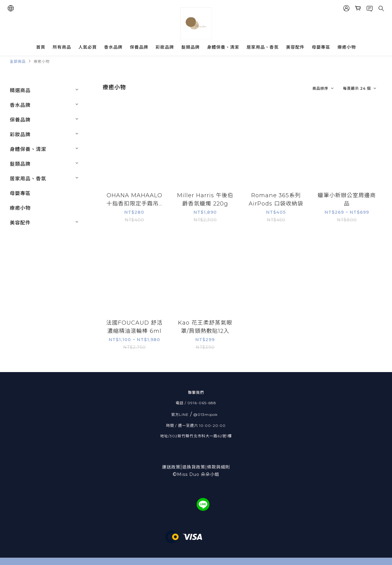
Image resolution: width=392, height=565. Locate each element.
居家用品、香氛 (263, 47)
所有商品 (62, 47)
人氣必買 (88, 47)
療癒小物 (347, 47)
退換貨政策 (194, 467)
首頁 (41, 47)
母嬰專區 (321, 47)
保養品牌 (139, 47)
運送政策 (172, 467)
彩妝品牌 (165, 47)
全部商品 (18, 61)
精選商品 (20, 90)
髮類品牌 (190, 47)
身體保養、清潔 (223, 47)
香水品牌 (113, 47)
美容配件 (295, 47)
